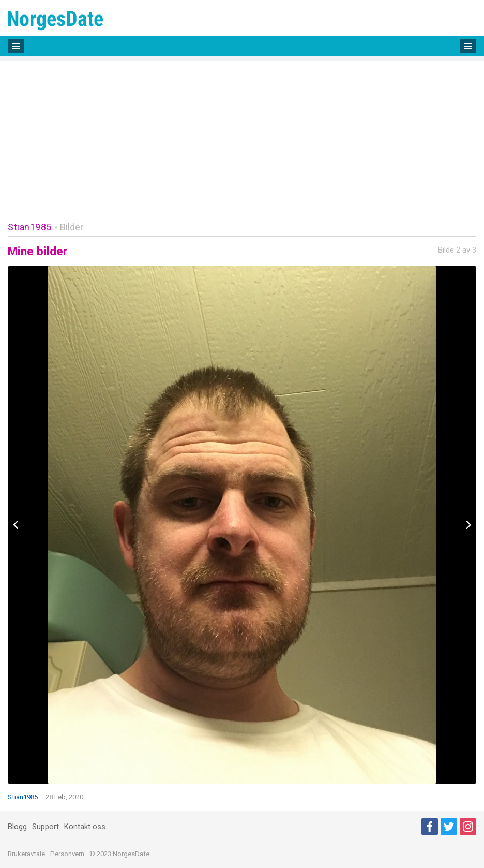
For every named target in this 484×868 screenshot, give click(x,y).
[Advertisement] (242, 134)
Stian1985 (30, 227)
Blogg (17, 827)
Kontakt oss (85, 827)
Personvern (67, 854)
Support (46, 827)
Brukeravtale (26, 854)
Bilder (72, 227)
